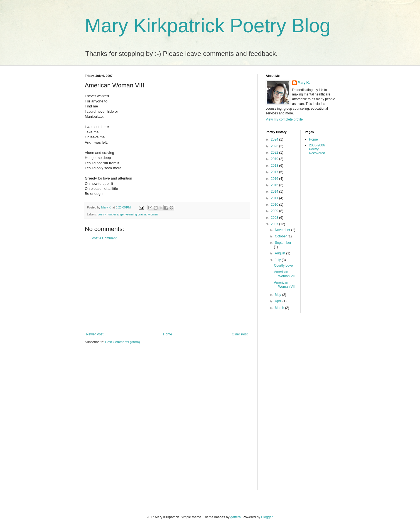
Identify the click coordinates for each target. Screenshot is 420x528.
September (283, 243)
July (278, 260)
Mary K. (304, 83)
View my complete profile (284, 119)
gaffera (236, 517)
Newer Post (95, 334)
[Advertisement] (167, 286)
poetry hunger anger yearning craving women (128, 214)
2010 (275, 205)
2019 (275, 159)
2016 (275, 179)
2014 (275, 191)
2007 (275, 224)
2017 (275, 172)
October (281, 236)
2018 (275, 166)
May (278, 295)
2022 (275, 153)
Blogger (267, 517)
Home (168, 334)
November (283, 230)
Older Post (240, 334)
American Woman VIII (285, 274)
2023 (275, 146)
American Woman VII (284, 284)
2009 (275, 211)
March (280, 308)
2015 (275, 185)
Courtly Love (283, 266)
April (278, 301)
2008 (275, 218)
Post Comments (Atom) (123, 342)
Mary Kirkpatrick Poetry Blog (208, 26)
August (280, 253)
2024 (275, 139)
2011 (275, 198)
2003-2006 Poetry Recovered (317, 149)
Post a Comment (104, 238)
